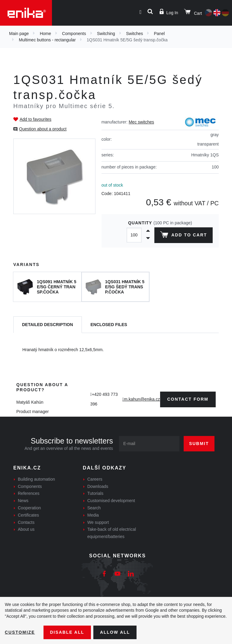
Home (45, 34)
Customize (20, 632)
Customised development (111, 501)
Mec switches (141, 122)
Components (74, 34)
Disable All (67, 632)
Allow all (115, 632)
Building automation (36, 479)
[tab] (48, 325)
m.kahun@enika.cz (142, 399)
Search (94, 508)
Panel (159, 34)
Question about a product (43, 129)
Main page (19, 34)
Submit (199, 444)
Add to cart (184, 236)
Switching (106, 34)
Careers (95, 479)
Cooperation (29, 508)
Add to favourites (35, 119)
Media (93, 515)
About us (26, 529)
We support (98, 522)
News (23, 501)
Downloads (98, 486)
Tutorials (95, 493)
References (29, 493)
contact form (188, 399)
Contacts (26, 522)
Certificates (28, 515)
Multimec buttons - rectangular (47, 40)
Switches (134, 34)
